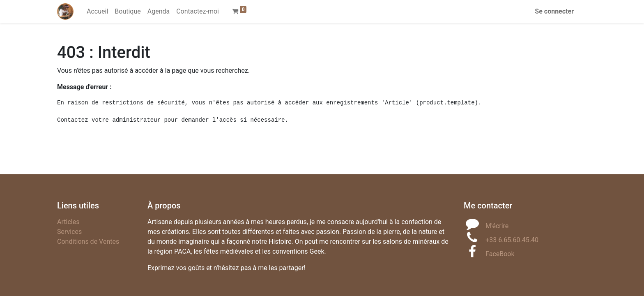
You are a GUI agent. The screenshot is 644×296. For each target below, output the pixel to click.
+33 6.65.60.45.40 (512, 240)
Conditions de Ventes (88, 242)
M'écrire (497, 226)
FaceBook (500, 254)
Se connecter (554, 11)
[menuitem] (97, 12)
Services (69, 232)
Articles (68, 222)
